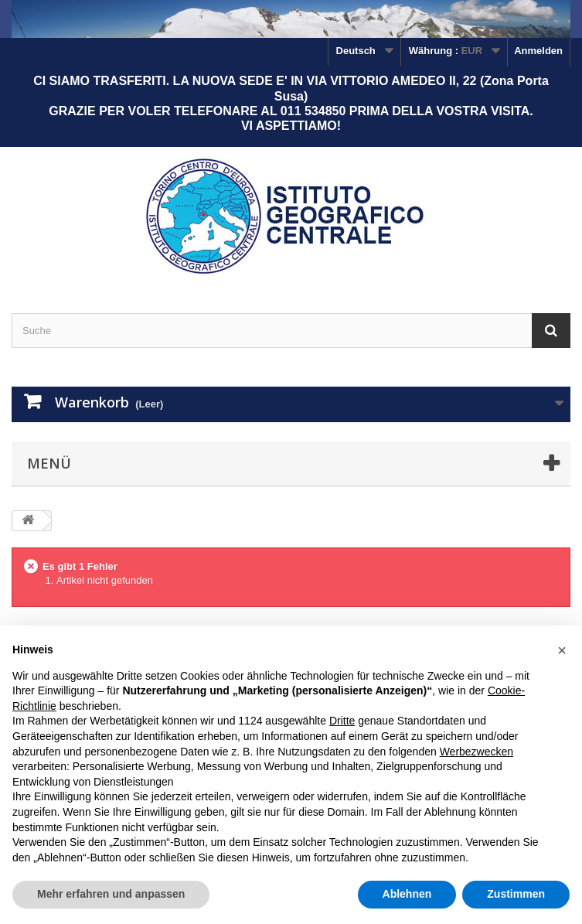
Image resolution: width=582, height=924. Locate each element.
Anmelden (538, 51)
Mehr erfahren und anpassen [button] (111, 894)
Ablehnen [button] (407, 894)
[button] (562, 650)
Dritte (342, 721)
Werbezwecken (476, 752)
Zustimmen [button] (516, 894)
